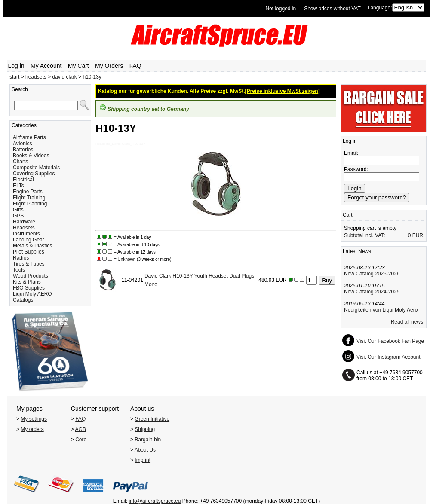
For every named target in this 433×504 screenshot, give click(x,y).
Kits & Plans (27, 282)
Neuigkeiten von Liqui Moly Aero (381, 310)
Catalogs (23, 300)
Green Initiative (152, 419)
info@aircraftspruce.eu (155, 501)
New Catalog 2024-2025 (372, 292)
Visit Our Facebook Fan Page (390, 341)
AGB (81, 429)
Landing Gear (29, 240)
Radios (21, 258)
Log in (16, 66)
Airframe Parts (29, 137)
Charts (20, 162)
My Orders (109, 66)
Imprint (143, 460)
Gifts (18, 210)
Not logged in (281, 9)
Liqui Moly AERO (32, 294)
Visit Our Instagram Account (388, 357)
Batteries (23, 150)
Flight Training (29, 198)
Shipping (145, 429)
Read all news (407, 322)
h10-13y (92, 77)
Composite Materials (36, 168)
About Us (145, 450)
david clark (64, 77)
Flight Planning (30, 204)
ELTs (18, 186)
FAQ (135, 66)
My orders (32, 429)
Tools (19, 270)
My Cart (78, 66)
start (14, 77)
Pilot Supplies (29, 252)
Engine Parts (28, 192)
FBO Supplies (29, 288)
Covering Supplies (34, 174)
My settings (34, 419)
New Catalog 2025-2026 (372, 274)
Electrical (23, 180)
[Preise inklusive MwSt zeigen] (283, 91)
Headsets (24, 228)
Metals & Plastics (32, 246)
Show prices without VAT (332, 9)
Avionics (22, 144)
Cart (348, 215)
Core (81, 440)
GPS (18, 216)
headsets (36, 77)
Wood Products (31, 276)
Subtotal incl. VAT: (365, 235)
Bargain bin (148, 440)
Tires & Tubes (29, 264)
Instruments (26, 234)
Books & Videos (31, 156)
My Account (46, 66)
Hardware (24, 222)
